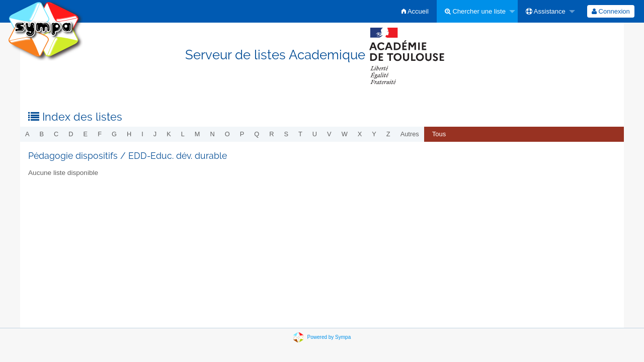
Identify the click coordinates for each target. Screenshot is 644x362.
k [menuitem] (169, 134)
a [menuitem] (27, 134)
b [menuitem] (42, 134)
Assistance (546, 11)
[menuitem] (415, 11)
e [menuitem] (86, 134)
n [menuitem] (213, 134)
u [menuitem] (315, 134)
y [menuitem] (374, 134)
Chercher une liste (475, 11)
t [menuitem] (300, 134)
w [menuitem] (345, 134)
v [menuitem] (329, 134)
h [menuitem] (129, 134)
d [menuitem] (71, 134)
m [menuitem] (197, 134)
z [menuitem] (388, 134)
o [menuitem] (227, 134)
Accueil (415, 11)
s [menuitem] (286, 134)
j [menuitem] (155, 134)
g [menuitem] (114, 134)
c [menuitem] (56, 134)
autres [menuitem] (410, 134)
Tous (439, 134)
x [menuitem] (360, 134)
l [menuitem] (183, 134)
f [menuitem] (100, 134)
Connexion (611, 11)
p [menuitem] (242, 134)
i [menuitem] (142, 134)
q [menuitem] (257, 134)
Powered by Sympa (329, 337)
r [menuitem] (271, 134)
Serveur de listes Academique (322, 55)
